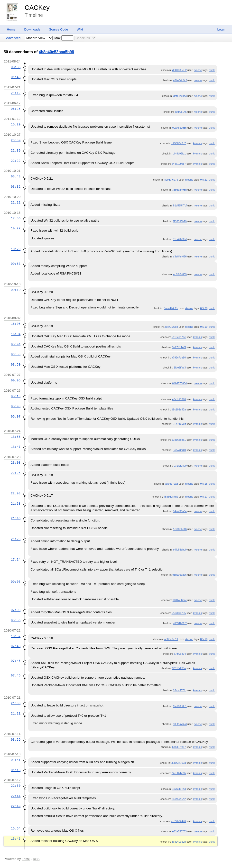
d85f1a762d (180, 724)
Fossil (26, 859)
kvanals (197, 143)
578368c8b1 (179, 440)
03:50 (16, 365)
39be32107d (179, 763)
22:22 (16, 161)
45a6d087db (171, 497)
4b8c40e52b (179, 842)
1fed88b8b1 (180, 706)
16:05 (16, 324)
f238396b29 (180, 221)
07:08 (16, 610)
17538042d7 (179, 143)
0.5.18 (204, 484)
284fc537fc (179, 690)
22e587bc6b (179, 773)
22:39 (16, 151)
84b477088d (180, 383)
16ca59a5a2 (179, 799)
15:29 (16, 124)
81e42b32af (180, 239)
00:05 (16, 380)
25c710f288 (171, 327)
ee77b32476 (179, 821)
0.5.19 (204, 327)
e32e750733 (180, 831)
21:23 (16, 539)
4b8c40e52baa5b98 (56, 52)
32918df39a (179, 668)
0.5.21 (204, 180)
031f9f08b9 (180, 466)
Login (221, 29)
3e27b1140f (179, 347)
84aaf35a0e (180, 511)
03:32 (16, 187)
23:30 (16, 140)
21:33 (16, 703)
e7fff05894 (180, 654)
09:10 (16, 290)
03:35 (16, 67)
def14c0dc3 (180, 96)
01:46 (16, 77)
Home (11, 29)
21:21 (16, 714)
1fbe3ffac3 (180, 368)
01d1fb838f (179, 424)
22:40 (16, 806)
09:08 (16, 582)
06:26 (16, 109)
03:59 (16, 740)
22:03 (16, 493)
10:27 (16, 228)
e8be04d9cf (180, 80)
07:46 (16, 661)
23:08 (16, 463)
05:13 (16, 396)
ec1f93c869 (180, 274)
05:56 (16, 620)
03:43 (16, 176)
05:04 (16, 344)
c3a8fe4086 (180, 256)
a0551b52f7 (180, 623)
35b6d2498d (180, 190)
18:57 (16, 636)
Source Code (59, 29)
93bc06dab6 (180, 575)
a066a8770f (171, 639)
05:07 (16, 417)
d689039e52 (180, 70)
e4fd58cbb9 (180, 550)
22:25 (16, 473)
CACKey (37, 8)
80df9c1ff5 (181, 112)
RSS (36, 859)
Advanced (13, 38)
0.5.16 (204, 639)
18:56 (16, 437)
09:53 (16, 264)
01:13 (16, 770)
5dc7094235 (179, 613)
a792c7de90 (179, 357)
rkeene (198, 70)
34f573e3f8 (179, 450)
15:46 (16, 839)
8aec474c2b (171, 308)
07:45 (16, 675)
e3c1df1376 (179, 399)
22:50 (16, 786)
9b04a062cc (180, 600)
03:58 (16, 354)
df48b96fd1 (179, 153)
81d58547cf (180, 205)
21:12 (16, 93)
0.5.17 (204, 497)
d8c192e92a (179, 409)
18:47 (16, 447)
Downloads (32, 29)
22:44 (16, 796)
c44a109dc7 (179, 164)
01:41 (16, 760)
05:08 (16, 406)
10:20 (16, 249)
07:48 (16, 646)
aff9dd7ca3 (172, 484)
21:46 (16, 518)
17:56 (16, 218)
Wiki (80, 29)
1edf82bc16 (180, 529)
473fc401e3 (179, 789)
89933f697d (171, 180)
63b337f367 (179, 747)
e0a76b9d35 (180, 128)
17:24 (16, 560)
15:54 (16, 828)
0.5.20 (204, 308)
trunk (212, 70)
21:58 (16, 504)
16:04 (16, 334)
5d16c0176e (179, 337)
